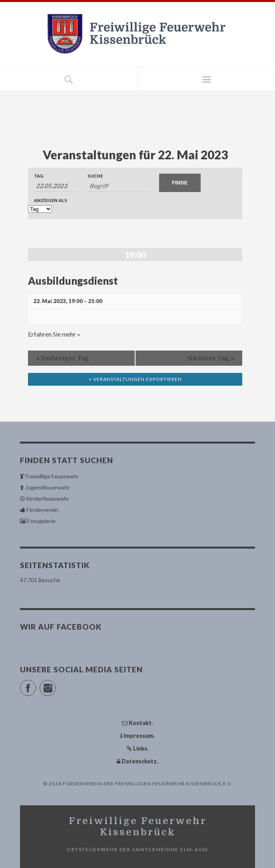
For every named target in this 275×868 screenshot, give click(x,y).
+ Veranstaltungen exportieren (135, 379)
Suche (95, 176)
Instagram (55, 685)
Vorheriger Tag (63, 358)
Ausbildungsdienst (73, 281)
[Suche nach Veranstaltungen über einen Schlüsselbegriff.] (117, 186)
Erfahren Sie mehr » (54, 334)
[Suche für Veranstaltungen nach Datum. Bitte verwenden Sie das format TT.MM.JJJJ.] (55, 186)
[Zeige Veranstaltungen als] (40, 209)
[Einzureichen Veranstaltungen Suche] (180, 183)
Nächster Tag (211, 358)
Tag (39, 176)
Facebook (36, 685)
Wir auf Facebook (61, 627)
